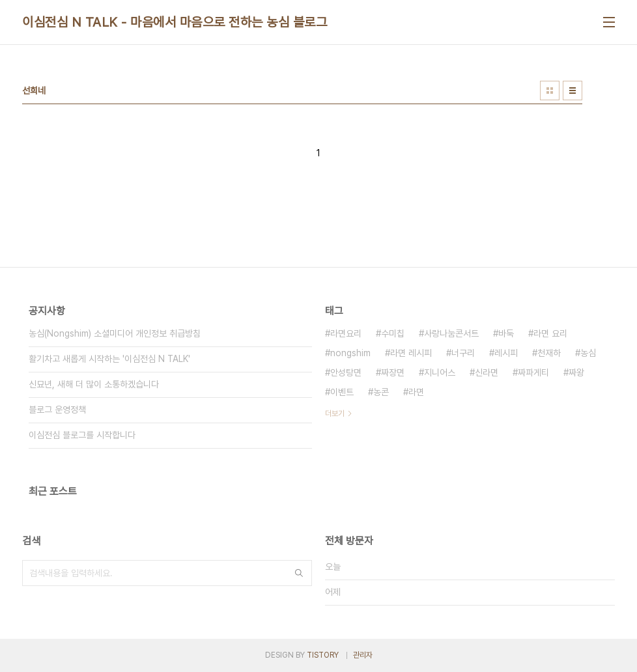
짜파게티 (533, 372)
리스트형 (573, 91)
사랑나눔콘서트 (451, 333)
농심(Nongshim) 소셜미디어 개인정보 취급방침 (115, 333)
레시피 (506, 353)
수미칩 (393, 333)
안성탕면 (346, 372)
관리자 (363, 655)
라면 (416, 392)
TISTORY (323, 655)
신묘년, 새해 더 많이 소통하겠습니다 (94, 384)
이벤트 (342, 392)
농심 (588, 353)
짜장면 (393, 372)
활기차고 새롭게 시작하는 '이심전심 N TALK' (109, 359)
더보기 (335, 413)
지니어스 (440, 372)
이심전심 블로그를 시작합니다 (82, 435)
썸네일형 (550, 91)
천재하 (549, 353)
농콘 (381, 392)
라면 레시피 (411, 353)
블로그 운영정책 (57, 410)
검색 (299, 573)
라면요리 (346, 333)
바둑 (506, 333)
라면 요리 (550, 333)
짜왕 (576, 372)
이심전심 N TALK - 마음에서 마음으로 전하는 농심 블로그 (175, 22)
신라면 (487, 372)
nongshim (350, 353)
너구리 (463, 353)
